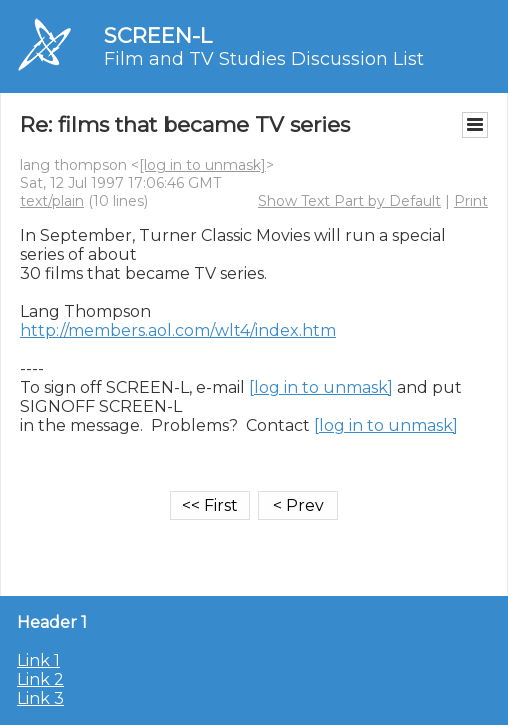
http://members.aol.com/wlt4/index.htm (178, 330)
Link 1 (38, 660)
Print (471, 201)
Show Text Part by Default (349, 201)
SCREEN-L (158, 35)
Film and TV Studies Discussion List (264, 59)
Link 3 (40, 698)
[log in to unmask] (202, 165)
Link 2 (40, 679)
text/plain (52, 201)
